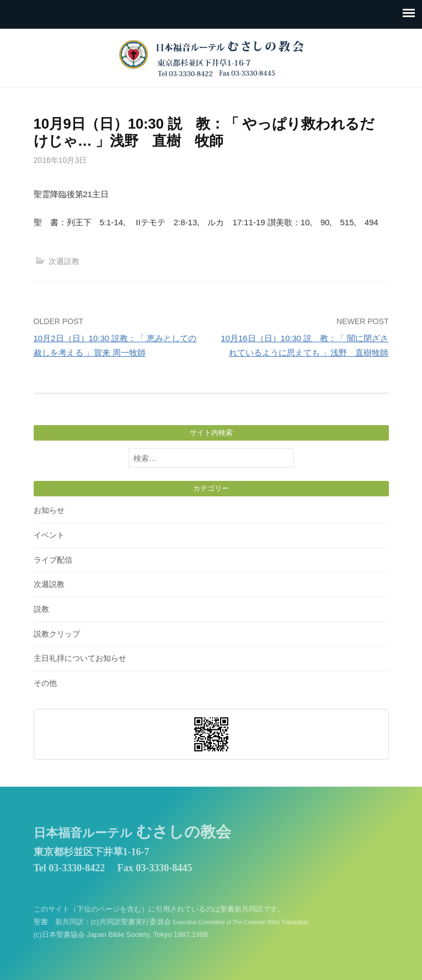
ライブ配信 (53, 560)
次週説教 (64, 261)
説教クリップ (57, 634)
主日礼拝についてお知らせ (80, 658)
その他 (45, 683)
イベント (49, 535)
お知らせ (49, 510)
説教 (41, 609)
